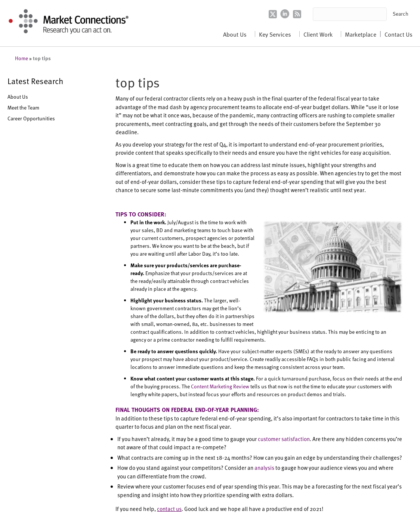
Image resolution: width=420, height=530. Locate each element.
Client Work (318, 34)
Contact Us (399, 34)
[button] (401, 14)
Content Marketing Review (220, 386)
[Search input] (350, 14)
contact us (169, 509)
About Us (235, 34)
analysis (264, 467)
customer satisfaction (284, 439)
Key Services (275, 34)
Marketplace (361, 34)
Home (21, 58)
